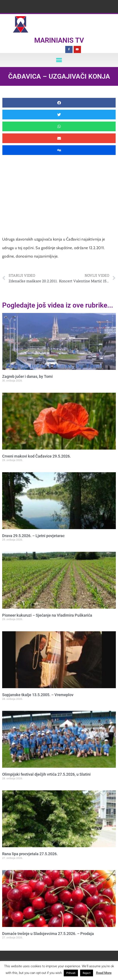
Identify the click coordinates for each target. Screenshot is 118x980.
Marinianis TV (59, 40)
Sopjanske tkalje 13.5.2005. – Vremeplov (38, 695)
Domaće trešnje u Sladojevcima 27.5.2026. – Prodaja (48, 934)
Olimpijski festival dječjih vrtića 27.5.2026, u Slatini (46, 774)
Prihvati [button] (71, 973)
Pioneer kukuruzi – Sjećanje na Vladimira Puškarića (47, 615)
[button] (59, 60)
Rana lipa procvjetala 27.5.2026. (30, 854)
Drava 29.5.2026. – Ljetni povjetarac (33, 536)
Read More (104, 973)
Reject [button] (87, 973)
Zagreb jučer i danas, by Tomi (27, 376)
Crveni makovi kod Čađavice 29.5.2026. (36, 456)
